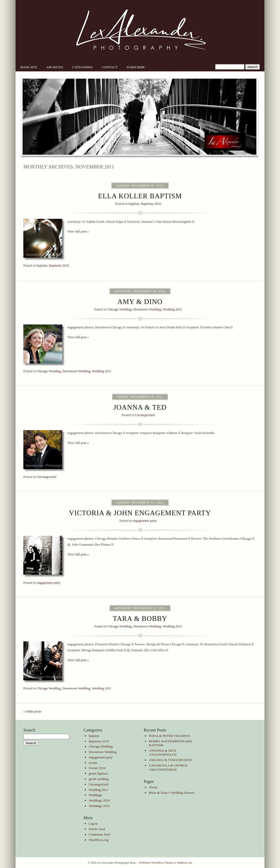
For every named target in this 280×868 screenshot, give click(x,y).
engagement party (145, 521)
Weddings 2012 (99, 806)
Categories (82, 67)
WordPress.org (99, 840)
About (153, 787)
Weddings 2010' (99, 800)
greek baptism (98, 773)
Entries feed (97, 829)
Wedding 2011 (172, 309)
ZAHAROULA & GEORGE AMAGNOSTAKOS (168, 767)
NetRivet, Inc (185, 863)
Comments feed (99, 834)
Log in (93, 823)
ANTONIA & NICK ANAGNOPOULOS (163, 753)
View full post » (78, 231)
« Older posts (32, 711)
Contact (110, 67)
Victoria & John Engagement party (140, 513)
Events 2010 (97, 768)
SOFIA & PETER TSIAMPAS (169, 736)
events (93, 763)
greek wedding (99, 779)
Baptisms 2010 (151, 204)
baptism (134, 204)
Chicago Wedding (119, 309)
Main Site (29, 67)
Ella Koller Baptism (140, 196)
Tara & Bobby (140, 619)
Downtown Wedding (147, 309)
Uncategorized (145, 415)
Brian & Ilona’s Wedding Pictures (172, 793)
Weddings (95, 795)
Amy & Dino (140, 302)
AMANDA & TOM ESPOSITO (170, 760)
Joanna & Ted (140, 407)
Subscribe (136, 67)
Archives (55, 67)
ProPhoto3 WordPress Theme (156, 863)
